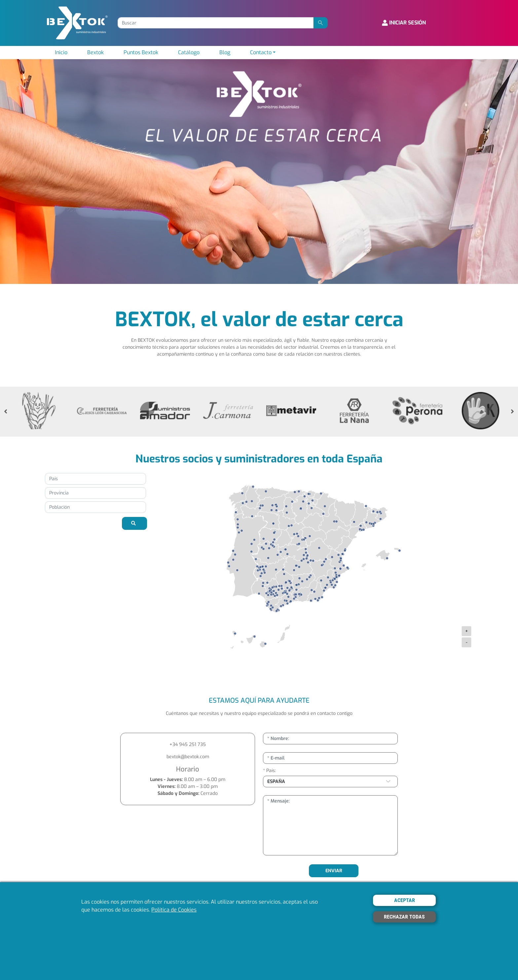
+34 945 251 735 (188, 745)
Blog (225, 52)
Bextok (95, 52)
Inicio (61, 52)
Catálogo (189, 52)
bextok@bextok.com (188, 757)
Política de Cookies (174, 910)
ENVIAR (334, 871)
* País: (269, 771)
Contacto (261, 52)
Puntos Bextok (141, 52)
